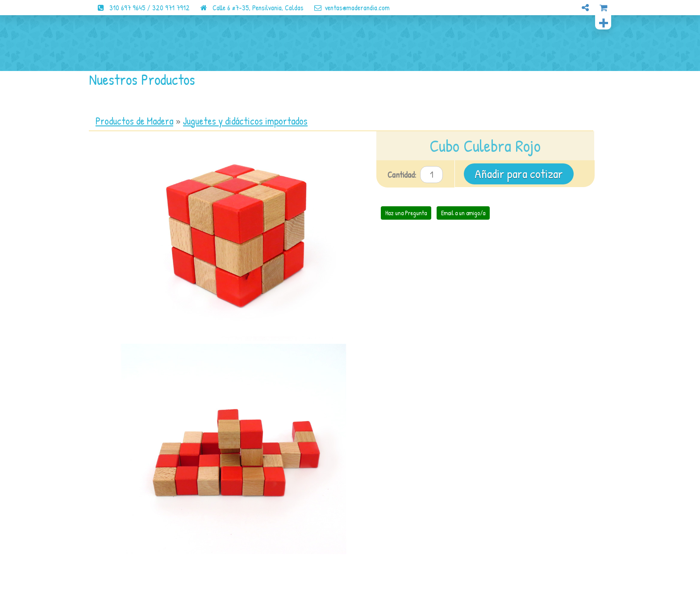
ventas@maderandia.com (348, 8)
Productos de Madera (134, 121)
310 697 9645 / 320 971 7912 (139, 8)
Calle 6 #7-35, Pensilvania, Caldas (248, 8)
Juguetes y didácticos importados (245, 121)
